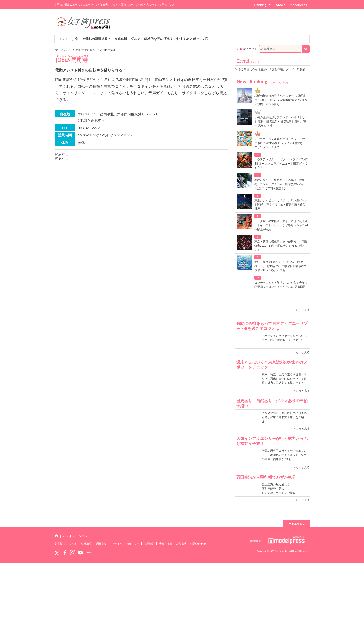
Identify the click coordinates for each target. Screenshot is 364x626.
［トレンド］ (132, 39)
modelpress (298, 5)
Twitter (57, 553)
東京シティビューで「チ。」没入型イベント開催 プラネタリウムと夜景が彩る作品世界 (281, 205)
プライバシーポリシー (125, 544)
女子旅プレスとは (65, 544)
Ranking (262, 5)
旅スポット (250, 49)
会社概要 (86, 544)
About (280, 5)
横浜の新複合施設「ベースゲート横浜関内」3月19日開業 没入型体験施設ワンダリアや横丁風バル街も (281, 100)
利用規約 (102, 544)
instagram (73, 553)
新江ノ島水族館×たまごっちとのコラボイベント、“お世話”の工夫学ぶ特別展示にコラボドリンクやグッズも (281, 266)
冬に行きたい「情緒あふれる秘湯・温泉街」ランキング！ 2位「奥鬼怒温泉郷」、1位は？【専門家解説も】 (281, 184)
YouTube (80, 553)
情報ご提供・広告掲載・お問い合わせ (183, 544)
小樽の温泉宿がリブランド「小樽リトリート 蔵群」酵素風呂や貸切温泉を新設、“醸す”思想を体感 (281, 122)
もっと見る (303, 310)
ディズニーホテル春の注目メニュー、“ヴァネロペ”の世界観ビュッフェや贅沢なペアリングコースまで (280, 143)
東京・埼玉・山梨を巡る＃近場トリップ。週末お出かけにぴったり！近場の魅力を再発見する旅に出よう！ (284, 379)
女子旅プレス (63, 50)
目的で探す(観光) (86, 50)
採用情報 (149, 544)
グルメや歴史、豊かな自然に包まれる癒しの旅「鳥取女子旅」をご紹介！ (284, 417)
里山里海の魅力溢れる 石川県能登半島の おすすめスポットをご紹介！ (280, 489)
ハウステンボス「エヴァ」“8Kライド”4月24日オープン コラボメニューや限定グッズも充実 (281, 164)
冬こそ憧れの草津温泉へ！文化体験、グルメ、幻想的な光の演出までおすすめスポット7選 (295, 69)
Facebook (65, 553)
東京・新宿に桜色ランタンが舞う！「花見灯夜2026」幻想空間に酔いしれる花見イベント (281, 246)
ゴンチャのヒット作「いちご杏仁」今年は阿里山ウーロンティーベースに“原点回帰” (281, 285)
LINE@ (88, 553)
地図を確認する (92, 120)
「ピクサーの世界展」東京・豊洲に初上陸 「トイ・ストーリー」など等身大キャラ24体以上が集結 (281, 225)
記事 (239, 49)
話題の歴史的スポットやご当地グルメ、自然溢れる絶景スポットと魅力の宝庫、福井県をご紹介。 (284, 455)
